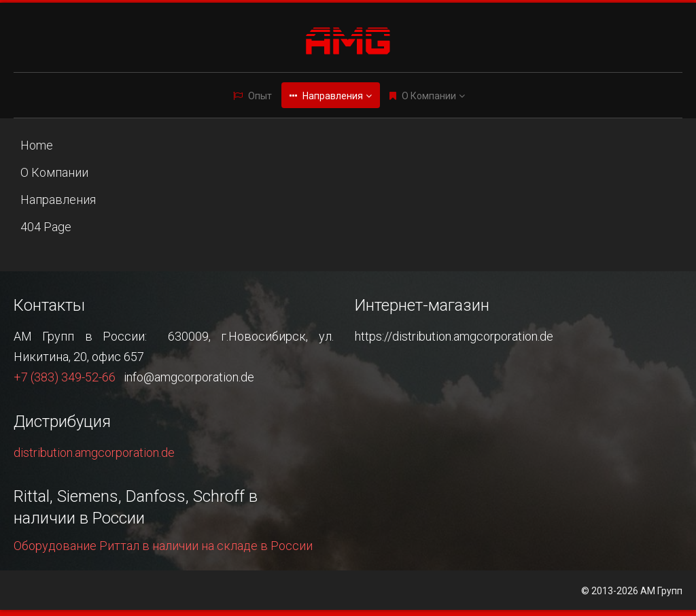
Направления (333, 96)
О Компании (429, 96)
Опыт (260, 96)
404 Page (46, 227)
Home (37, 145)
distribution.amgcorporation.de (94, 452)
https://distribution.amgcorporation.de (454, 336)
